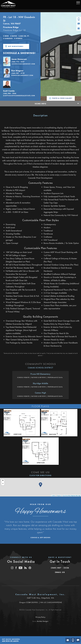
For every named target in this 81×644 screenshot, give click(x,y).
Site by (40, 621)
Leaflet (53, 496)
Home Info (40, 104)
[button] (20, 61)
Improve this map (76, 496)
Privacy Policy (41, 617)
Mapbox (59, 496)
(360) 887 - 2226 (60, 568)
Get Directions (14, 46)
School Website (23, 377)
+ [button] (3, 481)
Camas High (40, 393)
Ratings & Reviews (39, 377)
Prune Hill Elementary (40, 374)
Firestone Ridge (11, 27)
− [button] (3, 484)
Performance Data (55, 377)
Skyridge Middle (40, 383)
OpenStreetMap (67, 496)
